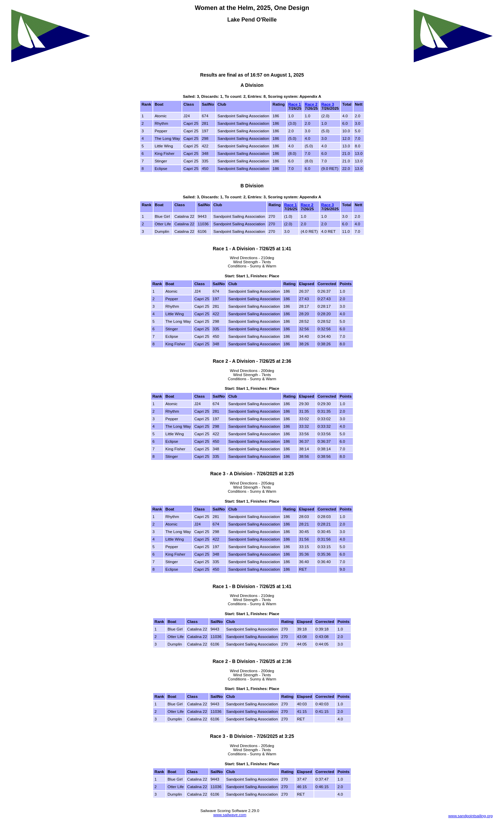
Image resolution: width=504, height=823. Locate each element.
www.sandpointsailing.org (470, 816)
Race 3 (328, 104)
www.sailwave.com (230, 815)
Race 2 (311, 104)
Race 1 (295, 104)
